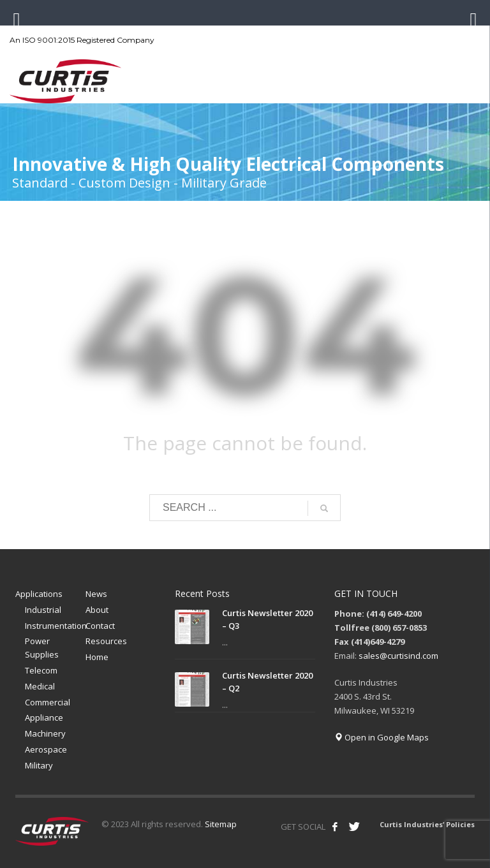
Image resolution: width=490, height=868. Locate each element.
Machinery (45, 733)
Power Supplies (42, 648)
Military (39, 765)
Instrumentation (55, 626)
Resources (106, 641)
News (96, 594)
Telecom (41, 670)
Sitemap (221, 824)
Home (97, 657)
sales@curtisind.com (398, 656)
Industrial (43, 610)
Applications (39, 594)
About (97, 610)
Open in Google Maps (382, 737)
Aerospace (46, 749)
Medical (40, 686)
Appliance (44, 717)
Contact (100, 626)
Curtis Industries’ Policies (427, 824)
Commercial (48, 702)
